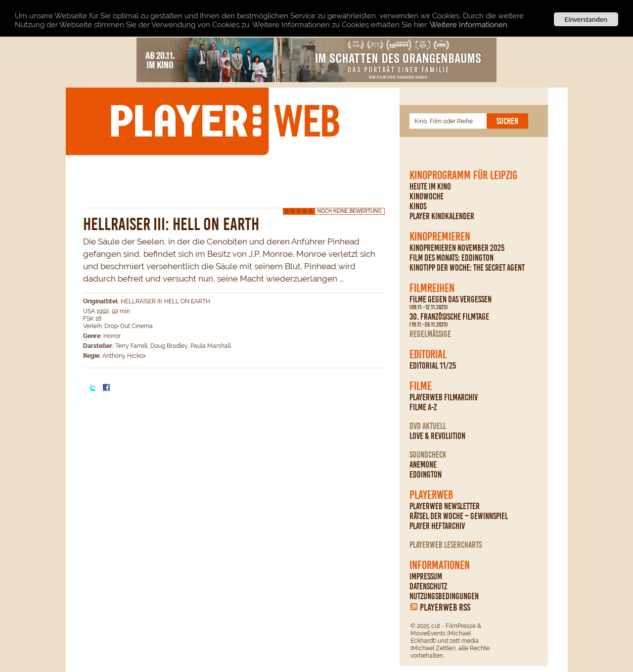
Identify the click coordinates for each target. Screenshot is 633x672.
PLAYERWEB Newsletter (445, 506)
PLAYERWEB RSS (445, 607)
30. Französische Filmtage (449, 320)
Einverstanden (586, 19)
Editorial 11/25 (433, 366)
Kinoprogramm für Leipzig (463, 175)
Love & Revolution (437, 436)
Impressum (426, 576)
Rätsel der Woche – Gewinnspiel (459, 516)
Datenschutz (428, 586)
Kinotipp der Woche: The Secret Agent (467, 268)
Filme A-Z (423, 407)
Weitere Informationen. (469, 25)
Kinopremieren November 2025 (457, 248)
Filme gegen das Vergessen (451, 303)
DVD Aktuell (428, 426)
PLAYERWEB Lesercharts (446, 545)
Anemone (423, 465)
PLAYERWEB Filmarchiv (444, 397)
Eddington (426, 475)
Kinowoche (427, 196)
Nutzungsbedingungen (444, 596)
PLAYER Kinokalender (442, 216)
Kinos (418, 206)
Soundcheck (428, 455)
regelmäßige (430, 334)
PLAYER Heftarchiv (437, 526)
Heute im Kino (430, 187)
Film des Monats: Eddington (452, 258)
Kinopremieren (440, 237)
